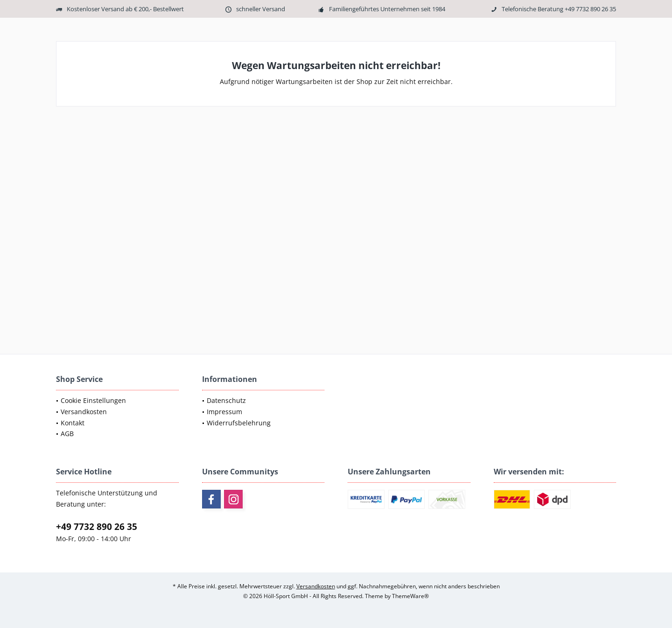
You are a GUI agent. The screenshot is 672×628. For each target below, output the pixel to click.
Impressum (224, 412)
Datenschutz (226, 400)
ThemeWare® (410, 596)
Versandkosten (84, 412)
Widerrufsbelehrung (239, 423)
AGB (67, 434)
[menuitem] (117, 401)
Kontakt (73, 423)
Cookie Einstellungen (93, 400)
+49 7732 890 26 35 (97, 527)
